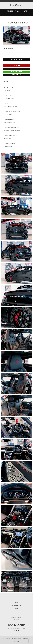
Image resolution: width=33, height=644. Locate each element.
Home (6, 14)
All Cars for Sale (16, 601)
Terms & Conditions (16, 640)
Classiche (16, 608)
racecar (18, 641)
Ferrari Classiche (16, 619)
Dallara (16, 603)
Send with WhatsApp (16, 72)
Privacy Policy (23, 640)
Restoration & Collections (16, 618)
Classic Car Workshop (16, 610)
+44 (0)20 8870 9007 (16, 1)
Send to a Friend (17, 69)
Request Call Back (16, 75)
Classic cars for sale (16, 616)
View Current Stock (16, 60)
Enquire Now (17, 66)
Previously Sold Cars (16, 11)
